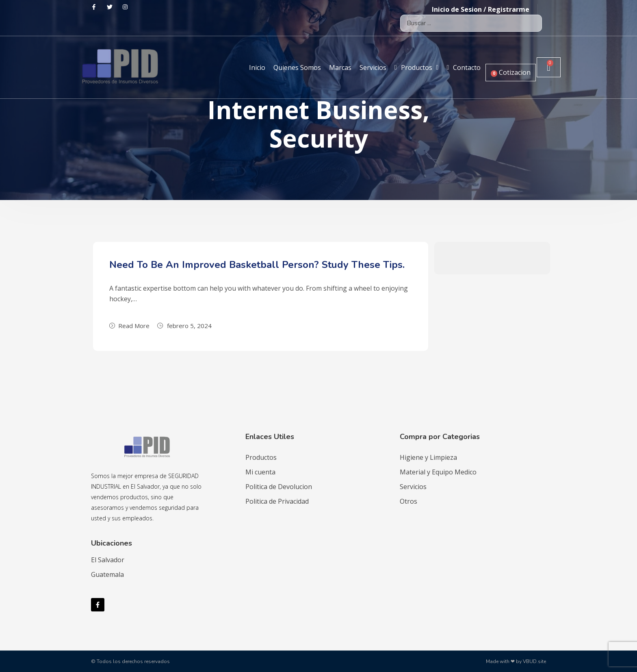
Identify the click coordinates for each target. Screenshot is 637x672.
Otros (408, 501)
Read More (129, 326)
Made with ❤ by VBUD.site (516, 661)
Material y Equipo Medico (438, 472)
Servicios (413, 487)
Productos (261, 457)
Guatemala (107, 574)
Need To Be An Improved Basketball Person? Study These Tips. (257, 265)
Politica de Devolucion (279, 487)
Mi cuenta (260, 472)
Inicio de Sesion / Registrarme (481, 9)
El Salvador (108, 560)
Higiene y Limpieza (428, 457)
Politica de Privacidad (277, 501)
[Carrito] (548, 67)
